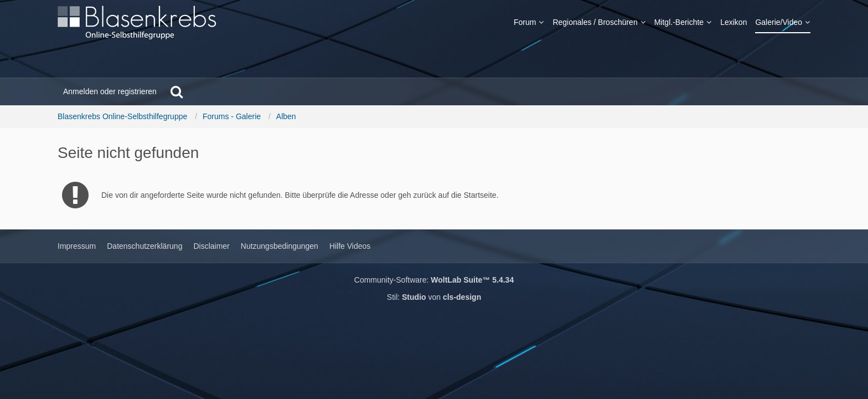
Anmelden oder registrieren (110, 91)
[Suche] (177, 91)
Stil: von (434, 297)
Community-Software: (434, 280)
